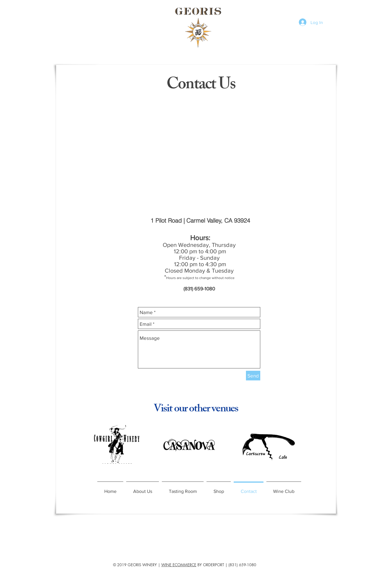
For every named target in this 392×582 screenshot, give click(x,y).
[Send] (253, 376)
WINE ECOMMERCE (179, 565)
